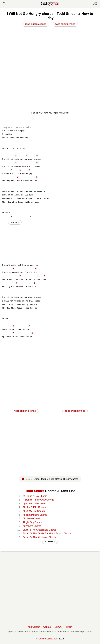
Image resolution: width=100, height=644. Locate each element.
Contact (47, 627)
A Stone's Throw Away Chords (38, 500)
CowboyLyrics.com (48, 639)
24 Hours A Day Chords (35, 496)
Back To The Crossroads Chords (39, 530)
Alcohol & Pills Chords (34, 507)
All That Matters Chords (35, 515)
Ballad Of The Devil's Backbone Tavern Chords (47, 533)
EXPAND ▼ (50, 542)
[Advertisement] (50, 87)
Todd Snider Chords (36, 24)
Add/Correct (34, 627)
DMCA (58, 627)
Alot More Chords (32, 519)
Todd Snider (35, 491)
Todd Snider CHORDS (25, 411)
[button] (4, 4)
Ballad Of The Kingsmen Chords (39, 537)
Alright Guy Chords (32, 522)
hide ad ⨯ (15, 222)
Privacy (69, 627)
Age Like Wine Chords (34, 504)
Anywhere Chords (32, 526)
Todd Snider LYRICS (75, 411)
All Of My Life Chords (34, 511)
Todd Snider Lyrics (65, 24)
